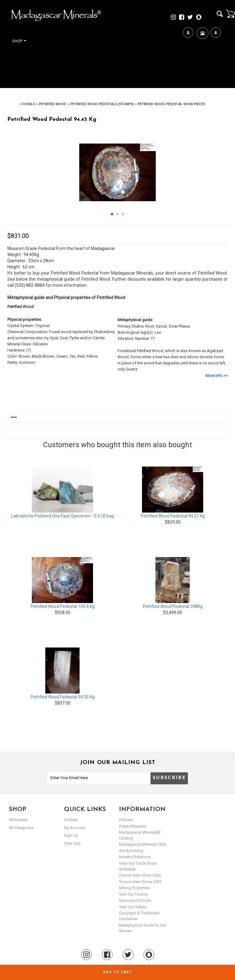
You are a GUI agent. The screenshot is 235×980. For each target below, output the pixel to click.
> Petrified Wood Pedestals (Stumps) (101, 104)
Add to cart (117, 972)
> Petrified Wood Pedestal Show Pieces (170, 104)
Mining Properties (134, 888)
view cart (72, 843)
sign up (71, 835)
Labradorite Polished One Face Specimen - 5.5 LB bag (63, 516)
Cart (230, 13)
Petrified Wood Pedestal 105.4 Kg (63, 606)
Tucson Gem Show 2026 (140, 882)
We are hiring (131, 851)
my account (75, 828)
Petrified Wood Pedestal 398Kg (173, 606)
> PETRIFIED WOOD (51, 104)
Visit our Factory (133, 894)
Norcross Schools (135, 900)
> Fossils (27, 104)
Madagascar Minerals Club (143, 844)
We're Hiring (188, 52)
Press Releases (132, 826)
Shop (19, 41)
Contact (202, 41)
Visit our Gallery (133, 907)
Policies (126, 820)
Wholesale (18, 820)
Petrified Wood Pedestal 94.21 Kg (173, 516)
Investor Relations (135, 857)
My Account (216, 52)
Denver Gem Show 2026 (140, 875)
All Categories (21, 828)
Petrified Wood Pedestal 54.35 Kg (63, 697)
